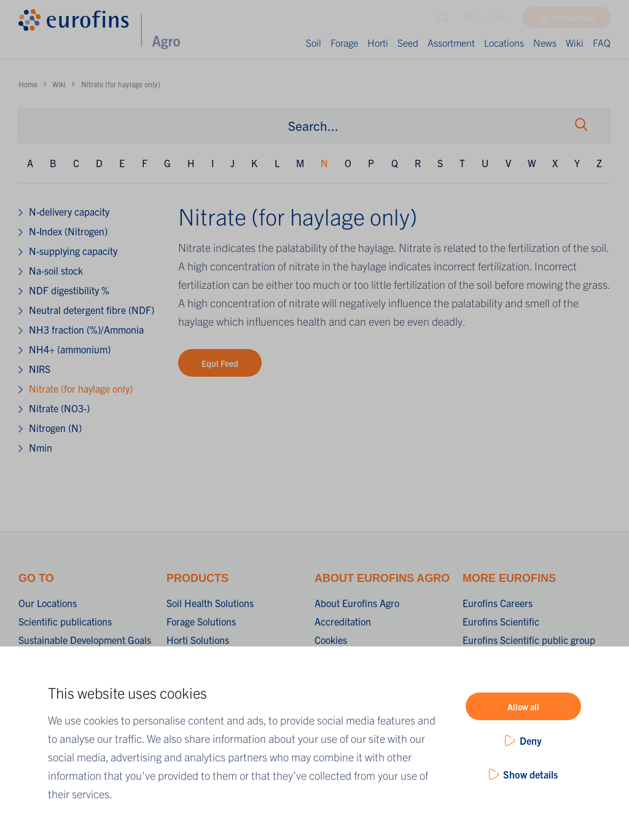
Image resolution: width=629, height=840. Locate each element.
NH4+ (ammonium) (70, 349)
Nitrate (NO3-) (59, 408)
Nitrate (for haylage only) (81, 388)
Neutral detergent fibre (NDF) (92, 310)
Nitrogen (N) (55, 428)
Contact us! (574, 20)
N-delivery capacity (69, 211)
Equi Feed (220, 363)
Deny (531, 740)
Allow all (523, 707)
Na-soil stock (56, 270)
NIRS (40, 369)
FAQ (602, 42)
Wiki (575, 42)
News (545, 42)
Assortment (451, 42)
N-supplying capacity (73, 251)
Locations (504, 42)
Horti (378, 42)
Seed (408, 42)
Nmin (41, 447)
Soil (314, 42)
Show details (530, 774)
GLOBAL (486, 21)
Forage (344, 42)
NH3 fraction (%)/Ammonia (86, 329)
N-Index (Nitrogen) (68, 231)
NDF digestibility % (69, 290)
